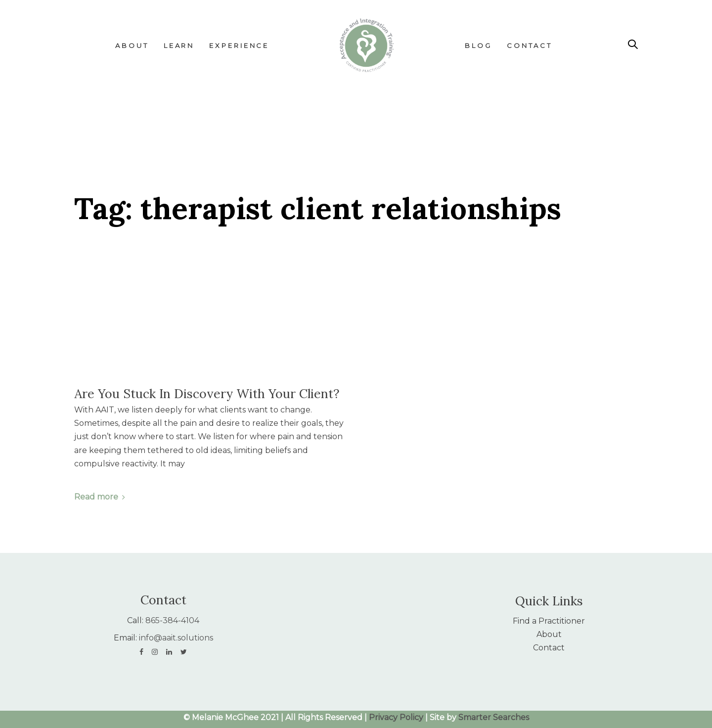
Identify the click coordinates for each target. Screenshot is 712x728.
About (549, 634)
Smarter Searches (494, 717)
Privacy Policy (396, 717)
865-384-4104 (172, 620)
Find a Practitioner (549, 621)
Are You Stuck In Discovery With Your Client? (207, 394)
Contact (549, 648)
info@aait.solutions (176, 638)
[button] (633, 45)
